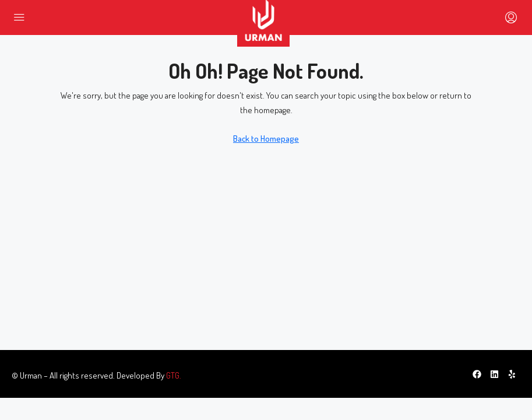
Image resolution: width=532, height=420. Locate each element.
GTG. (174, 375)
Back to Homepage (266, 139)
